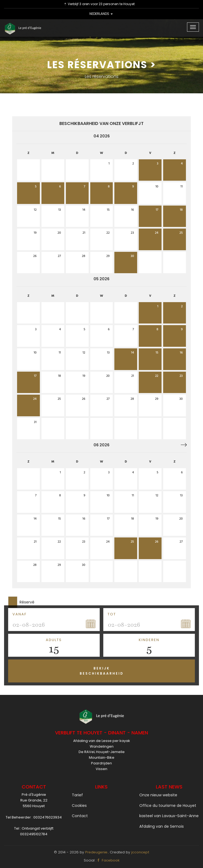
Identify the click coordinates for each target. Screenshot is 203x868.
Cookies (79, 806)
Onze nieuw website (158, 795)
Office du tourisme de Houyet (168, 806)
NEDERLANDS (101, 14)
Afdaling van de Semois (162, 826)
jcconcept (140, 852)
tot (112, 614)
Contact (80, 816)
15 (54, 649)
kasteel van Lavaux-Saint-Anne (169, 816)
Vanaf (20, 614)
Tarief (77, 795)
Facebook (108, 860)
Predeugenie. (97, 852)
